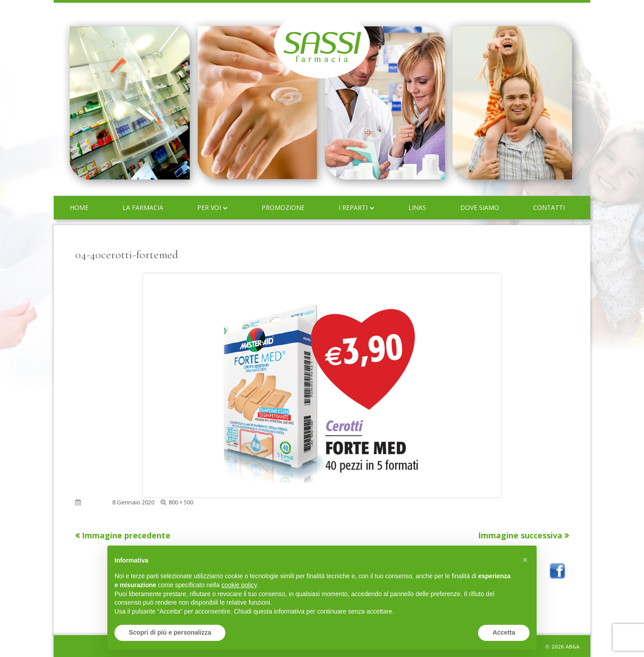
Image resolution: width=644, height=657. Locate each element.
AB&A (573, 647)
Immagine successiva (520, 535)
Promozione (283, 207)
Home (79, 207)
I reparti (353, 207)
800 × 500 (181, 502)
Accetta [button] (504, 632)
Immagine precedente (126, 535)
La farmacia (143, 207)
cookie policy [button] (239, 585)
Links (417, 207)
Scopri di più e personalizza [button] (170, 632)
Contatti (549, 207)
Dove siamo (480, 207)
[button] (525, 560)
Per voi (209, 207)
